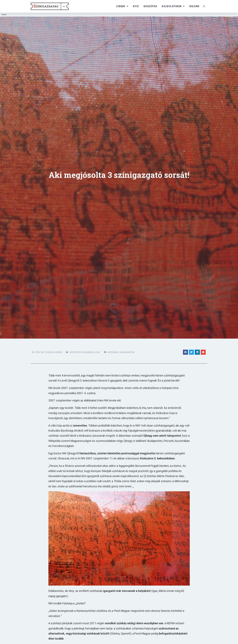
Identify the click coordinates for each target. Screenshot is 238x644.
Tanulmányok (127, 352)
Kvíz (136, 6)
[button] (204, 6)
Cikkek (122, 6)
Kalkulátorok (173, 6)
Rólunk (194, 6)
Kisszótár (150, 6)
